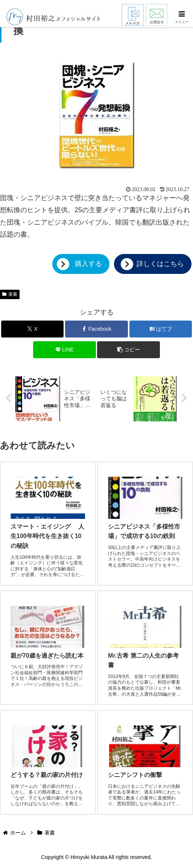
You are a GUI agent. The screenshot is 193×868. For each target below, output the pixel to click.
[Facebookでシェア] (96, 329)
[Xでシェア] (33, 329)
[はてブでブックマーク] (161, 329)
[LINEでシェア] (65, 350)
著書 (10, 294)
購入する (88, 264)
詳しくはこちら (160, 264)
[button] (128, 350)
